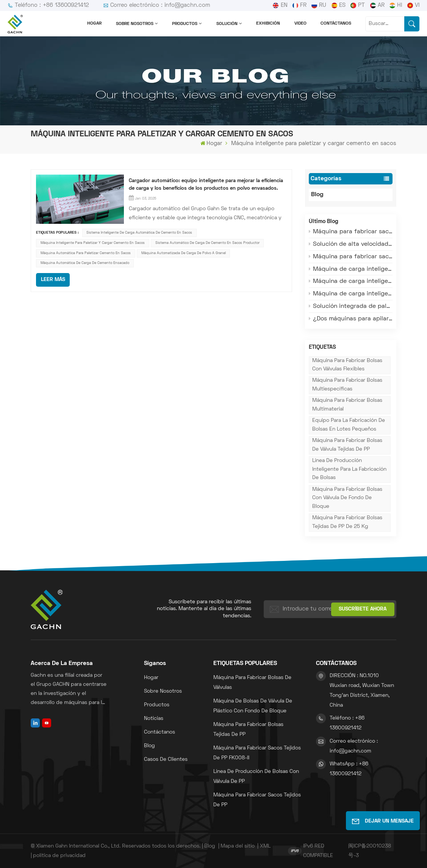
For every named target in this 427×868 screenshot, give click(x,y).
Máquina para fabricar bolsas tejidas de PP (248, 730)
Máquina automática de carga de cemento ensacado (85, 263)
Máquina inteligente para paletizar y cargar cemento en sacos (93, 243)
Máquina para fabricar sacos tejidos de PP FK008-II (257, 753)
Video (300, 24)
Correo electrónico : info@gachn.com (157, 5)
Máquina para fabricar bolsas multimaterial (347, 405)
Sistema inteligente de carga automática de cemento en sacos (139, 233)
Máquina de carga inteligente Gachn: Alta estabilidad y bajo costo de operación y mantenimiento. (351, 281)
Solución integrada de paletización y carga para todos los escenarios (351, 306)
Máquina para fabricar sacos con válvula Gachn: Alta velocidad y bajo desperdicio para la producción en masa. (351, 257)
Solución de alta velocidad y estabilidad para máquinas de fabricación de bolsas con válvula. (351, 244)
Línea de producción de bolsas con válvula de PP (256, 777)
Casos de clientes (166, 759)
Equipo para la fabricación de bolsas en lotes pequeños (349, 425)
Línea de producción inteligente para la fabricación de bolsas (349, 469)
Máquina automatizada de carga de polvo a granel (184, 253)
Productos (185, 24)
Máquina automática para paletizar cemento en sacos (86, 253)
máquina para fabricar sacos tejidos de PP (257, 800)
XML (265, 846)
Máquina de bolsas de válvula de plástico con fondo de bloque (253, 706)
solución (227, 24)
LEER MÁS (53, 280)
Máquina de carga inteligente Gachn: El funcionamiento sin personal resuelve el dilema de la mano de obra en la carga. (351, 294)
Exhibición (268, 24)
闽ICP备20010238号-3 (370, 851)
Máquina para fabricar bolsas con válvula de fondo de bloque (347, 498)
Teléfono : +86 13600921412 (48, 5)
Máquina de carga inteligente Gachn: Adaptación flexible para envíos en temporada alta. (351, 269)
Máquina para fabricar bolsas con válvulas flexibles (347, 365)
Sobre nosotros (135, 24)
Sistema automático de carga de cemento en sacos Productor (207, 243)
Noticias (154, 719)
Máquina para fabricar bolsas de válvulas (252, 683)
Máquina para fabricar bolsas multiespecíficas (347, 385)
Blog (324, 195)
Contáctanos (336, 24)
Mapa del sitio (238, 846)
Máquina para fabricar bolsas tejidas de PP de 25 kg (347, 522)
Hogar (94, 24)
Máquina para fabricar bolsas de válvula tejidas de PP (347, 445)
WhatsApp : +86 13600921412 (349, 769)
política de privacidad (59, 856)
